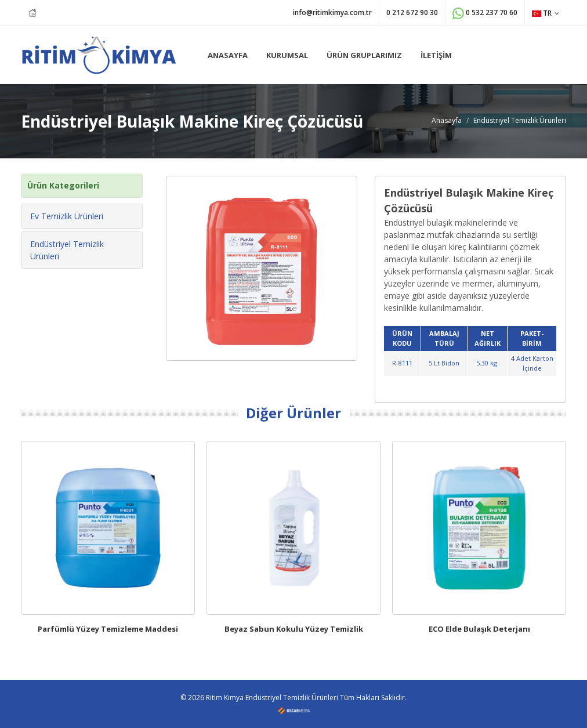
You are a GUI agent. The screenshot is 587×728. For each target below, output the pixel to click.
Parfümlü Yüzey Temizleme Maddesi (108, 629)
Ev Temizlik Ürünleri (67, 216)
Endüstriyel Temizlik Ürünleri (520, 120)
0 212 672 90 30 (412, 12)
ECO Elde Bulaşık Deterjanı (479, 629)
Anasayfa (447, 120)
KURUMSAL (287, 55)
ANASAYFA (228, 55)
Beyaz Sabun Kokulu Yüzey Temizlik (294, 629)
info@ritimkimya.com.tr (332, 12)
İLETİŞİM (436, 55)
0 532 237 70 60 (485, 13)
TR (546, 13)
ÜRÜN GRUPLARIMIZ (364, 55)
